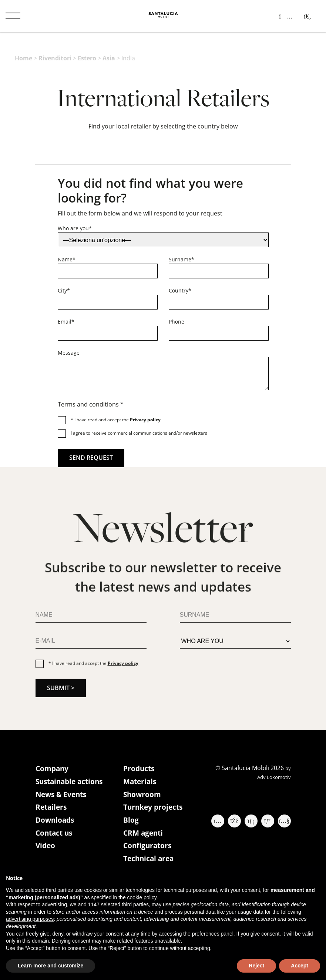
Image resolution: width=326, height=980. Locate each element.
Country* (180, 290)
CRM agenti (144, 836)
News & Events (63, 796)
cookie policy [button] (142, 897)
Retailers (52, 809)
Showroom (143, 796)
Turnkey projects (154, 809)
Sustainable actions (71, 782)
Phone (177, 322)
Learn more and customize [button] (51, 966)
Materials (141, 782)
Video (46, 849)
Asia (109, 58)
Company (53, 769)
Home (23, 58)
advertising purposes (30, 919)
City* (64, 290)
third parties (135, 904)
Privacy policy (145, 420)
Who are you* (75, 228)
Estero (87, 58)
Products (140, 769)
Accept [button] (300, 966)
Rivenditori (55, 58)
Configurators (149, 849)
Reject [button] (256, 966)
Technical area (150, 862)
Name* (67, 259)
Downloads (56, 822)
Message (69, 353)
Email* (66, 322)
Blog (131, 822)
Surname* (182, 259)
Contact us (55, 836)
